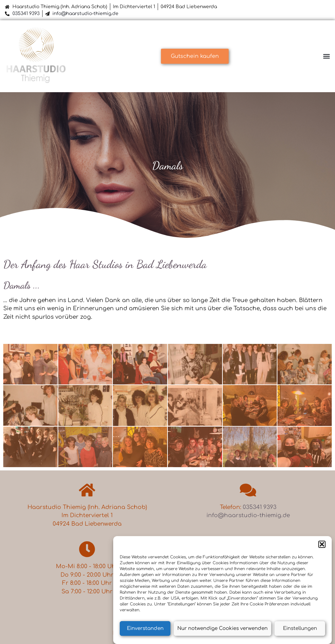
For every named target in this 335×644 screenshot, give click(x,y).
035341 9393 (26, 14)
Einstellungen (300, 628)
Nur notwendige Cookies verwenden (222, 628)
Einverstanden (145, 628)
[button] (322, 544)
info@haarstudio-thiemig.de (85, 14)
